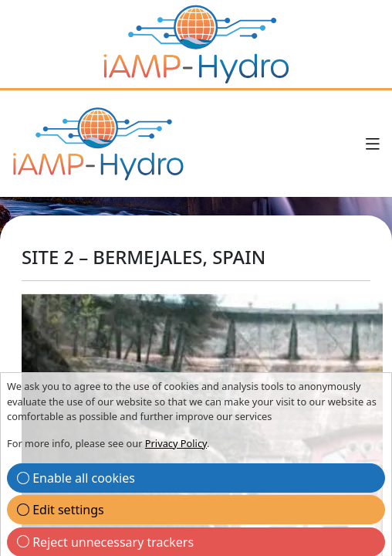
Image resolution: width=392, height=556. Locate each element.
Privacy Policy (176, 443)
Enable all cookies (76, 478)
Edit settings (61, 510)
